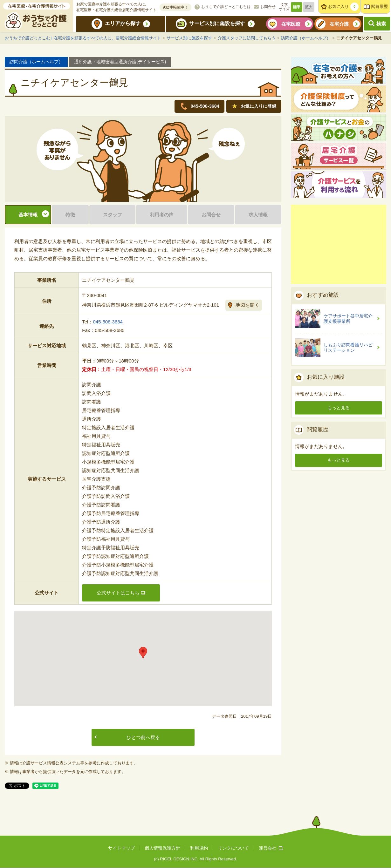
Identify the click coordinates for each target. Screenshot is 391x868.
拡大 (309, 7)
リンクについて (233, 848)
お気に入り (343, 7)
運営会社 (271, 848)
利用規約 (199, 848)
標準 (297, 7)
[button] (143, 653)
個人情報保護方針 (162, 848)
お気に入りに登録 (257, 106)
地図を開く (247, 305)
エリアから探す (123, 23)
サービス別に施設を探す (217, 23)
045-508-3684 (108, 322)
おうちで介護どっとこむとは (226, 7)
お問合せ (268, 7)
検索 (381, 24)
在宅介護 (339, 24)
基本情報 (28, 215)
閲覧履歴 (380, 7)
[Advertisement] (339, 244)
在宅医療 (291, 24)
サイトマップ (121, 848)
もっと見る (339, 408)
